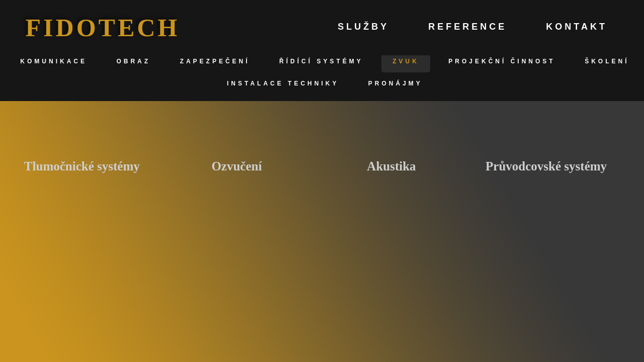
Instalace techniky (283, 83)
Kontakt (577, 27)
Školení (607, 61)
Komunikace (54, 61)
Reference (467, 27)
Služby (363, 27)
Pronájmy (395, 83)
